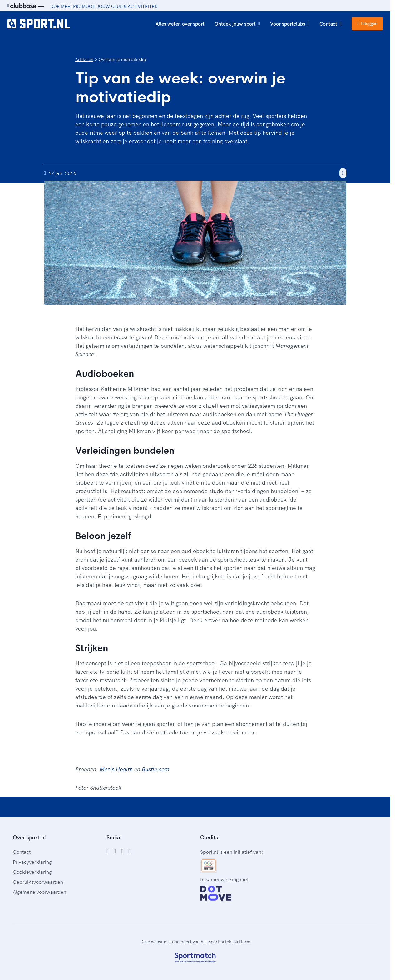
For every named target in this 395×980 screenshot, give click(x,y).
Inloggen (367, 23)
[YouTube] (129, 851)
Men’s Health (116, 769)
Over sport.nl (29, 837)
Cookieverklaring (32, 872)
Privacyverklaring (32, 862)
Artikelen (84, 59)
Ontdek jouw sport (237, 24)
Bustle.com (156, 769)
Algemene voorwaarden (39, 892)
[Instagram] (115, 851)
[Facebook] (108, 851)
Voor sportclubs (290, 24)
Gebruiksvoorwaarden (38, 882)
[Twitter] (122, 851)
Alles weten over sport (180, 24)
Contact (331, 24)
